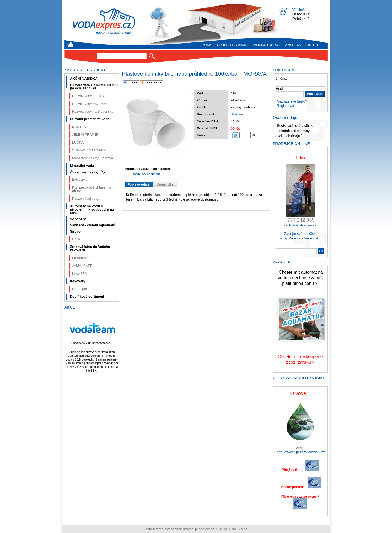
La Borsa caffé (83, 258)
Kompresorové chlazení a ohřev (92, 189)
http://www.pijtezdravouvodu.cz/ (301, 452)
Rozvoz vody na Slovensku (93, 112)
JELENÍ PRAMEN (86, 135)
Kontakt (312, 45)
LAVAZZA (79, 274)
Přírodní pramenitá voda (90, 119)
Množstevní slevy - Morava (93, 158)
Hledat (152, 56)
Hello (76, 239)
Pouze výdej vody (86, 199)
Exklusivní (80, 180)
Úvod (70, 45)
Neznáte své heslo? (292, 101)
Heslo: (281, 89)
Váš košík (300, 10)
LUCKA (78, 143)
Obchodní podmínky (232, 45)
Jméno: (281, 79)
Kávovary (78, 281)
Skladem (237, 114)
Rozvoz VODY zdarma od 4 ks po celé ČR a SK (94, 87)
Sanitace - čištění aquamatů (93, 225)
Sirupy (75, 232)
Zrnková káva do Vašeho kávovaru (90, 249)
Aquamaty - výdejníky (88, 172)
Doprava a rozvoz (267, 45)
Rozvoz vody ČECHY (88, 96)
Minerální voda (82, 166)
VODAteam (293, 45)
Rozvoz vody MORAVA (90, 104)
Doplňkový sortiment (146, 174)
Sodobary (78, 219)
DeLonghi (79, 289)
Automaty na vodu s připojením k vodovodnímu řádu (92, 210)
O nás (207, 45)
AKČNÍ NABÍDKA (84, 79)
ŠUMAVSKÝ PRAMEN (89, 150)
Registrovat (286, 106)
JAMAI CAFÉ (82, 266)
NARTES (79, 127)
